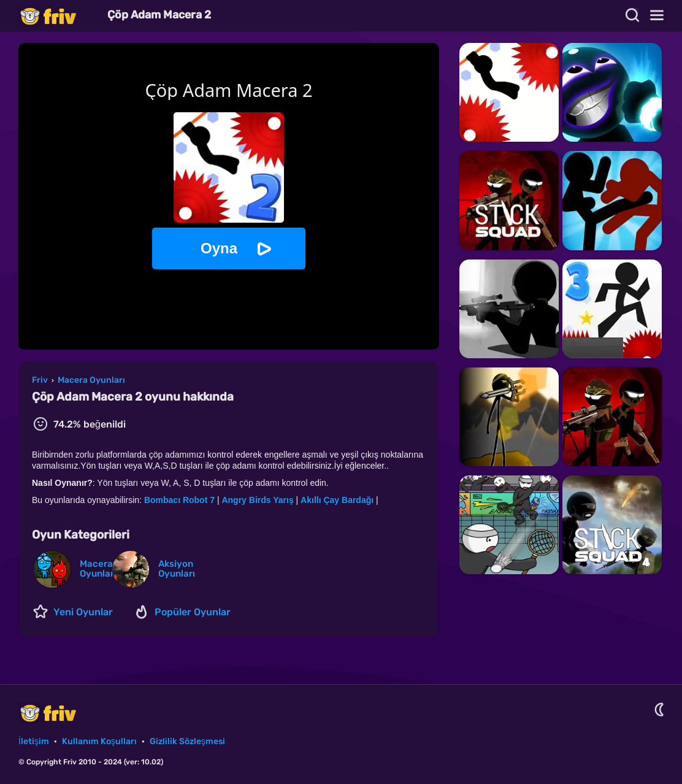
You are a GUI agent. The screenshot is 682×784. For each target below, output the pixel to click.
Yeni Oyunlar (83, 612)
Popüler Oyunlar (193, 612)
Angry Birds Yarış (257, 500)
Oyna (219, 248)
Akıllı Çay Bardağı (337, 500)
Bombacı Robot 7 (179, 500)
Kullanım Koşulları (99, 741)
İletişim (34, 741)
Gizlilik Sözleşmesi (187, 741)
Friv (58, 16)
